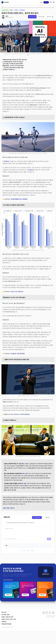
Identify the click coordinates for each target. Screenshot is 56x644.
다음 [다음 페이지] (32, 551)
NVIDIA (11, 10)
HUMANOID (22, 10)
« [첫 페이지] (20, 551)
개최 (23, 474)
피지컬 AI (6, 161)
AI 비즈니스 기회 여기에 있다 (22, 414)
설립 (25, 484)
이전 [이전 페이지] (24, 551)
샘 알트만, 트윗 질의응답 (18, 354)
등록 (49, 539)
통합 (23, 464)
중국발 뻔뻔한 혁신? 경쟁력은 (19, 199)
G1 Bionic (31, 170)
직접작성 (48, 518)
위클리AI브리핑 (5, 10)
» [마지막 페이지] (36, 551)
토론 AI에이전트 (37, 518)
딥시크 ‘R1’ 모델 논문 (17, 292)
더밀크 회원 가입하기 (9, 508)
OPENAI (16, 10)
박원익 (7, 16)
